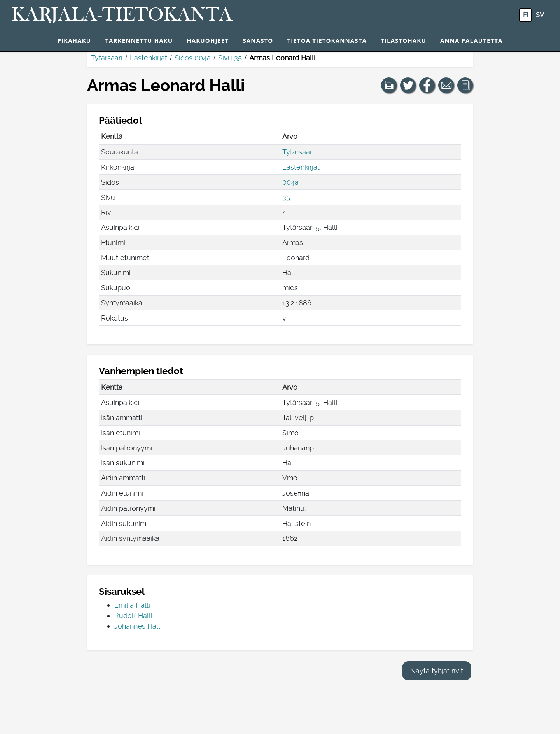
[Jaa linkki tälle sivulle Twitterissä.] (408, 85)
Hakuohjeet (208, 40)
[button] (389, 85)
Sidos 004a (193, 58)
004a (290, 182)
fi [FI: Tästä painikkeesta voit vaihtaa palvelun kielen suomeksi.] (526, 15)
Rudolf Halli (133, 616)
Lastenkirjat (149, 58)
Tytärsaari (107, 58)
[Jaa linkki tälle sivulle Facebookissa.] (427, 85)
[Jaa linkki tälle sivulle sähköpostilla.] (446, 85)
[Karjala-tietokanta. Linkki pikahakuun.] (122, 15)
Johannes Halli (138, 626)
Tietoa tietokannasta (327, 40)
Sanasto (258, 40)
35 (286, 197)
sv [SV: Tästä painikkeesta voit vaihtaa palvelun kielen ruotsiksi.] (540, 15)
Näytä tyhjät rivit (437, 671)
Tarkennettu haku (139, 40)
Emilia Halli (132, 605)
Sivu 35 (230, 58)
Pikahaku (74, 40)
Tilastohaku (403, 40)
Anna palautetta (472, 40)
